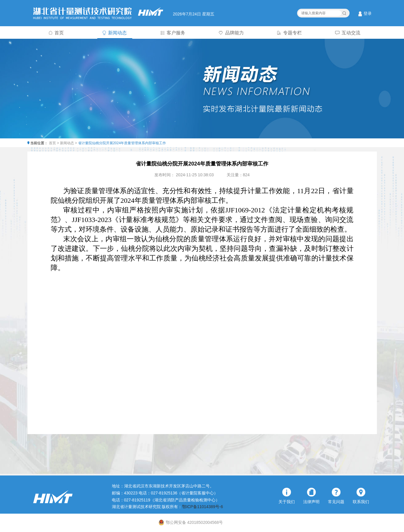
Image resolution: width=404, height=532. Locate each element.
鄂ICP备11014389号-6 (202, 507)
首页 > (54, 143)
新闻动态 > (69, 143)
